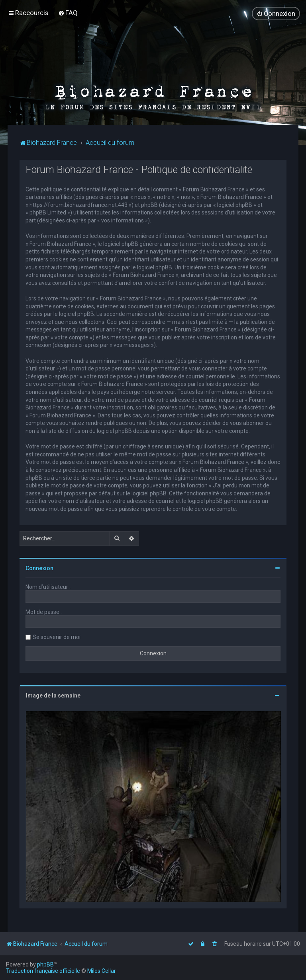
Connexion (39, 568)
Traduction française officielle (43, 971)
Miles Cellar (102, 971)
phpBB (45, 964)
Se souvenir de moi (57, 637)
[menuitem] (68, 13)
